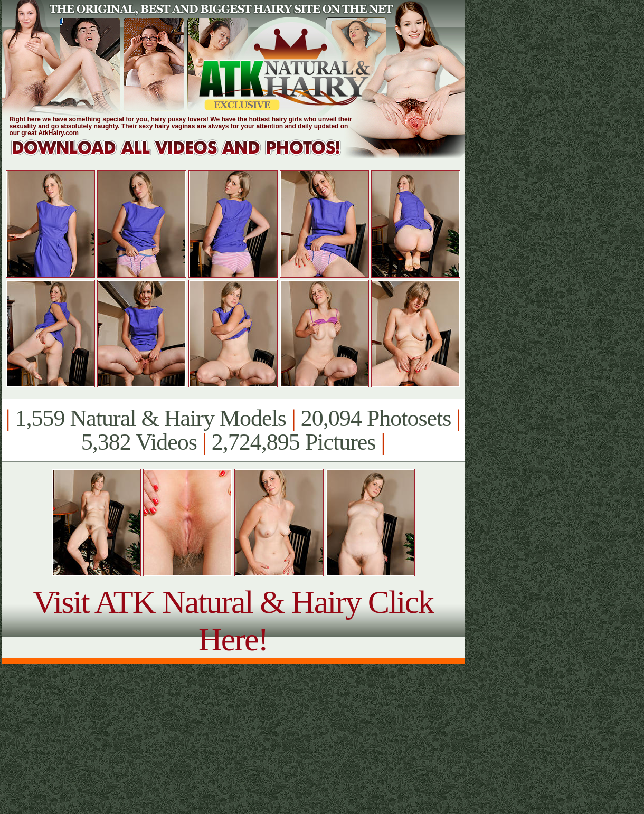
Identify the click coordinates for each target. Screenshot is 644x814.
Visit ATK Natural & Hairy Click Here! (233, 621)
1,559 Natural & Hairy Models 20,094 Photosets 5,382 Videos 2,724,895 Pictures (233, 430)
